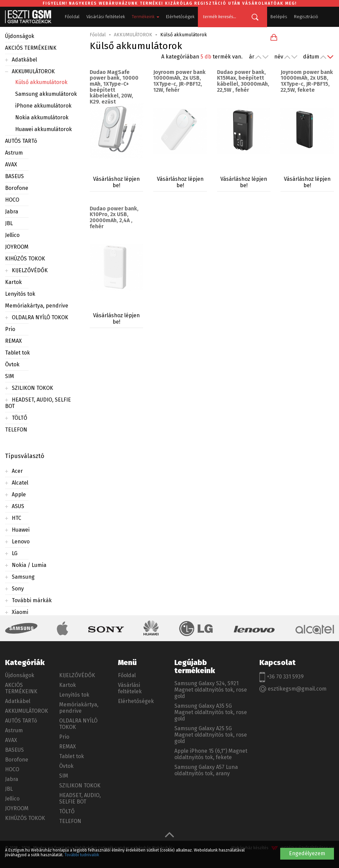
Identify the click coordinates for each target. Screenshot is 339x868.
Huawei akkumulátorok (44, 129)
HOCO (12, 200)
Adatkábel (24, 60)
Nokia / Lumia (29, 565)
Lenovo (21, 542)
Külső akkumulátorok (41, 82)
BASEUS (14, 176)
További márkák (32, 600)
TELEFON (16, 430)
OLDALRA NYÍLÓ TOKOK (40, 317)
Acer (17, 471)
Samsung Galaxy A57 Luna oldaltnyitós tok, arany (206, 770)
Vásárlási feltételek (106, 17)
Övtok (12, 364)
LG (15, 553)
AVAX (11, 164)
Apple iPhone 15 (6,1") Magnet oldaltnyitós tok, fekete (211, 754)
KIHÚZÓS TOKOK (25, 259)
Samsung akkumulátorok (46, 94)
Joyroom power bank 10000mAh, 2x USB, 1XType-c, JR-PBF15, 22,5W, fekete (307, 81)
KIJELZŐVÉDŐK (30, 270)
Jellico (12, 235)
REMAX (13, 341)
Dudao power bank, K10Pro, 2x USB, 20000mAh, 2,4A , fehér (114, 217)
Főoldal (72, 17)
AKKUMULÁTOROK (33, 71)
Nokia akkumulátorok (42, 117)
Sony (18, 589)
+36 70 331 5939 (282, 677)
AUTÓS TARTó (21, 141)
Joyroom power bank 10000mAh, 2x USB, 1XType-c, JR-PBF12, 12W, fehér (179, 81)
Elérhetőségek (180, 17)
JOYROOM (17, 247)
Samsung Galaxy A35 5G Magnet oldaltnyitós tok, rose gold (211, 712)
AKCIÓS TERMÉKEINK (31, 48)
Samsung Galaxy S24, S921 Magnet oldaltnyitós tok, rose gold (211, 690)
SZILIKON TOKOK (32, 388)
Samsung (23, 577)
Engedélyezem (307, 853)
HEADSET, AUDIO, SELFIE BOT (80, 798)
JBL (9, 223)
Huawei (21, 530)
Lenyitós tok (20, 294)
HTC (16, 518)
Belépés (279, 17)
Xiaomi (20, 612)
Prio (10, 329)
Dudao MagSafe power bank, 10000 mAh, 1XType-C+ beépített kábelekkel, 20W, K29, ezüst (114, 87)
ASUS (18, 506)
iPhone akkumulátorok (43, 106)
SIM (10, 376)
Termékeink (145, 17)
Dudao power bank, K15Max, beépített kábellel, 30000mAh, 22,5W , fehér (243, 81)
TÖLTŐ (19, 418)
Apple (19, 494)
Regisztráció (306, 17)
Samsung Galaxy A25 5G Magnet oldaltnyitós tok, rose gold (211, 735)
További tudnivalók (82, 855)
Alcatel (20, 483)
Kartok (13, 282)
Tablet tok (17, 353)
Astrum (14, 153)
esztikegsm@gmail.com (293, 689)
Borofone (17, 188)
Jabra (12, 212)
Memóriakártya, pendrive (37, 306)
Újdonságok (20, 36)
